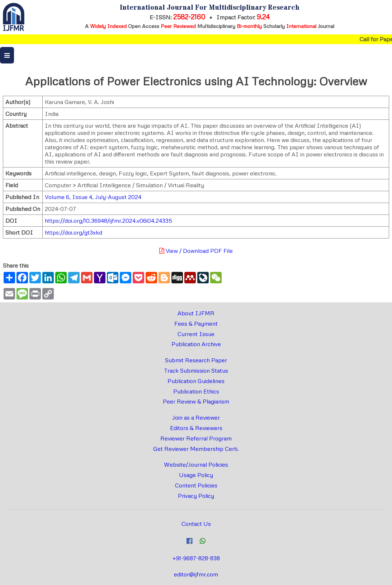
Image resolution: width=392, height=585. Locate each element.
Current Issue (196, 334)
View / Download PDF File (196, 251)
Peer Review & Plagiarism (196, 401)
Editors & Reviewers (196, 428)
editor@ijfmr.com (196, 574)
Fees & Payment (196, 324)
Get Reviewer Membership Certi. (196, 449)
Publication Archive (196, 344)
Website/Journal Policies (196, 464)
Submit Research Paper (196, 360)
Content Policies (196, 485)
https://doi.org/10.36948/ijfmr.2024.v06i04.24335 (108, 221)
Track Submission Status (196, 371)
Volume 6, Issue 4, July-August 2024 (93, 197)
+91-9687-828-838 (196, 558)
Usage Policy (196, 475)
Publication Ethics (196, 391)
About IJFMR (196, 313)
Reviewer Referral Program (196, 438)
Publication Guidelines (196, 381)
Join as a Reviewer (196, 417)
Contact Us (196, 524)
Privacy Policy (196, 496)
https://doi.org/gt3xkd (74, 232)
